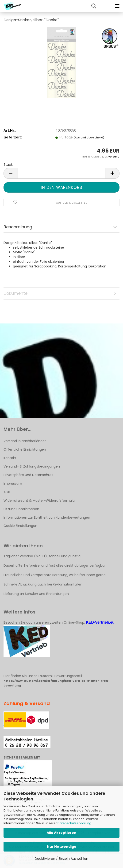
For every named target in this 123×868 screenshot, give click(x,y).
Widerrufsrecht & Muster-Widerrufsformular (40, 501)
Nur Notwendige (62, 847)
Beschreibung (18, 227)
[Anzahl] (61, 173)
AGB (7, 492)
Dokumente (15, 293)
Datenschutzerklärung (74, 823)
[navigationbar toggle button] (117, 6)
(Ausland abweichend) (89, 137)
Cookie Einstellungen (20, 526)
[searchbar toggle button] (94, 6)
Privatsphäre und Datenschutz (28, 475)
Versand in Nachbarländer (25, 441)
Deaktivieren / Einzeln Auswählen (61, 859)
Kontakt (10, 458)
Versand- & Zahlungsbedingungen (32, 466)
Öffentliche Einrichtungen (25, 449)
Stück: (8, 165)
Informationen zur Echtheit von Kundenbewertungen (47, 517)
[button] (11, 173)
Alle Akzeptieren (61, 833)
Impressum (13, 484)
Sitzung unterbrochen (21, 509)
